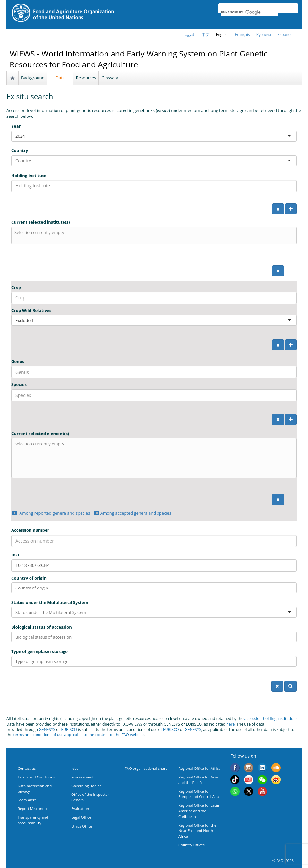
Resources (86, 78)
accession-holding (261, 719)
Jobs (75, 768)
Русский (264, 34)
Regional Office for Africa (199, 768)
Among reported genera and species (54, 513)
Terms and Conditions (36, 777)
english (222, 34)
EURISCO (69, 730)
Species (19, 384)
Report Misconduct (34, 808)
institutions (288, 719)
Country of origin (29, 578)
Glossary (110, 78)
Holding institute (29, 176)
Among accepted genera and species (136, 513)
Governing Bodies (86, 786)
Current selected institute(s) (41, 222)
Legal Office (81, 817)
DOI (15, 555)
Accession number (30, 530)
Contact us (27, 768)
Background (33, 78)
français (243, 34)
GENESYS (47, 730)
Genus (18, 361)
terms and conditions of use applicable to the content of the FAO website (79, 735)
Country (20, 150)
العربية (190, 34)
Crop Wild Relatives (31, 310)
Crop (16, 287)
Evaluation (80, 808)
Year (16, 126)
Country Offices (192, 845)
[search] (249, 12)
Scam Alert (27, 800)
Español (285, 34)
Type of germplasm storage (39, 651)
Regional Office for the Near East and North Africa (197, 831)
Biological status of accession (42, 627)
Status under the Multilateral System (50, 602)
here (230, 724)
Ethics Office (82, 826)
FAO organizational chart (146, 768)
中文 (206, 34)
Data (60, 78)
